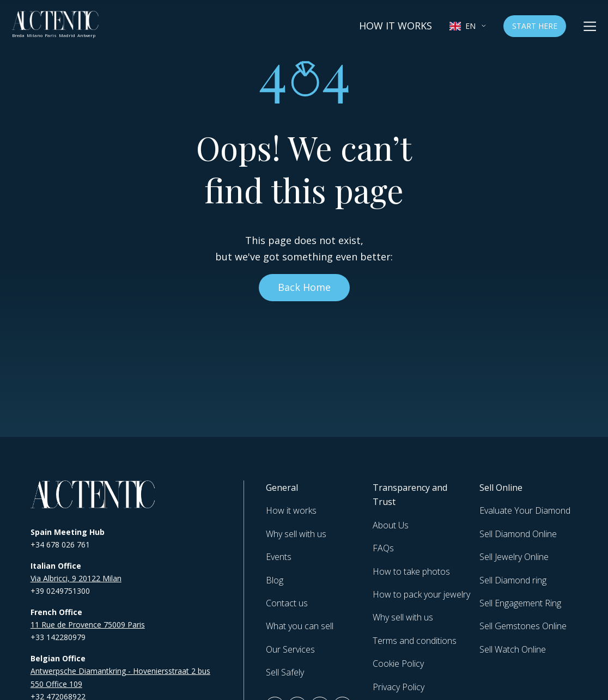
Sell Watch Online (513, 649)
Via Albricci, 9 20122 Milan (76, 578)
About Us (391, 525)
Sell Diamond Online (518, 534)
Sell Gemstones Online (523, 626)
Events (279, 557)
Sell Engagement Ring (520, 603)
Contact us (287, 603)
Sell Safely (285, 672)
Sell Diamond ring (513, 580)
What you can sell (300, 626)
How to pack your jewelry (421, 594)
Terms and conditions (415, 641)
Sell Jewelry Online (514, 557)
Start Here (535, 26)
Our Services (290, 649)
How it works (396, 26)
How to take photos (411, 571)
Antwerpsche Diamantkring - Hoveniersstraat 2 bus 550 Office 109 (120, 677)
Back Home (304, 287)
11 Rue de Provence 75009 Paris (88, 625)
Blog (275, 580)
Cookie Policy (398, 664)
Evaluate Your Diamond (525, 510)
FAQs (383, 548)
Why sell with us (296, 534)
